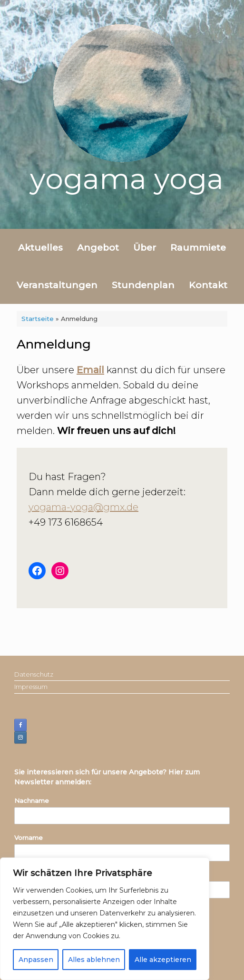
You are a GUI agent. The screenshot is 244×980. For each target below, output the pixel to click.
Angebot (98, 248)
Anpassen (36, 960)
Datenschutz (34, 674)
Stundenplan (143, 285)
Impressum (31, 687)
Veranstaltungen (57, 285)
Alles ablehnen (94, 960)
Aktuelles (40, 248)
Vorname (29, 838)
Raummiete (198, 248)
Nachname (32, 801)
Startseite (38, 319)
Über (145, 248)
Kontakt (208, 285)
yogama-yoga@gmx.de (83, 507)
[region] (105, 919)
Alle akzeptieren (163, 960)
